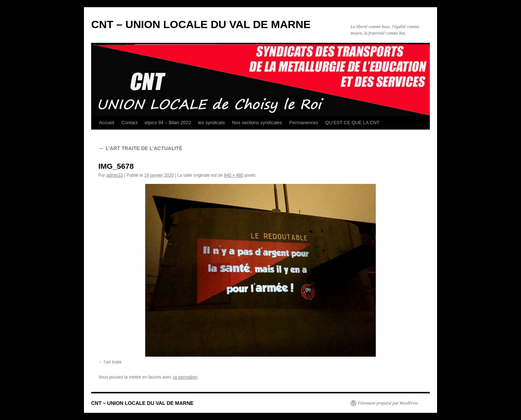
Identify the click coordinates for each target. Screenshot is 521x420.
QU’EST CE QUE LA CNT (352, 123)
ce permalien (185, 377)
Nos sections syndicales (257, 123)
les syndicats (211, 123)
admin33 (115, 175)
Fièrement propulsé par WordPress (388, 403)
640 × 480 (234, 175)
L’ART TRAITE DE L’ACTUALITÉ (140, 148)
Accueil (107, 123)
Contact (130, 123)
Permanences (304, 123)
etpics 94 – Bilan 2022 (168, 123)
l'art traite (113, 362)
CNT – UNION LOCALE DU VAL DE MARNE (201, 24)
